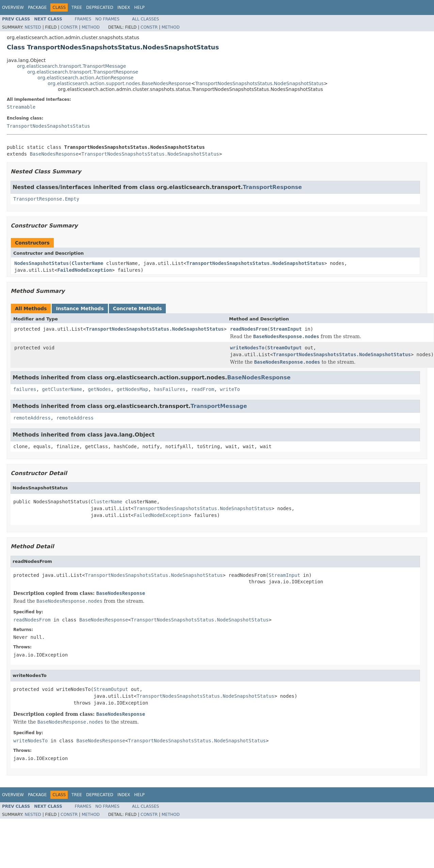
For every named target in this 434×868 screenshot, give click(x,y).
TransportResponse (272, 187)
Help (139, 7)
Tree (77, 7)
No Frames (107, 19)
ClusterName (88, 263)
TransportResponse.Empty (46, 199)
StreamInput (286, 329)
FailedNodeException (84, 270)
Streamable (21, 107)
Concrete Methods (138, 309)
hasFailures (170, 389)
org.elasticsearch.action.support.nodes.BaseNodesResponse (119, 83)
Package (37, 7)
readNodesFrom (249, 329)
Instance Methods (80, 309)
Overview (13, 7)
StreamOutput (284, 348)
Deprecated (100, 7)
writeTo (230, 389)
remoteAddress (32, 418)
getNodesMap (132, 389)
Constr (69, 27)
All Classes (146, 19)
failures (25, 389)
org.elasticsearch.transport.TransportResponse (83, 72)
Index (124, 7)
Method (91, 27)
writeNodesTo (247, 348)
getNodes (99, 389)
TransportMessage (219, 406)
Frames (83, 19)
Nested (33, 27)
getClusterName (62, 389)
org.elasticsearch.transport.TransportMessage (71, 66)
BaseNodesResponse (54, 154)
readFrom (203, 389)
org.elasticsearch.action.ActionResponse (85, 78)
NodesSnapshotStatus (42, 263)
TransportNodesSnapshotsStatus (48, 126)
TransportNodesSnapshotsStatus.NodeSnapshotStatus (259, 83)
